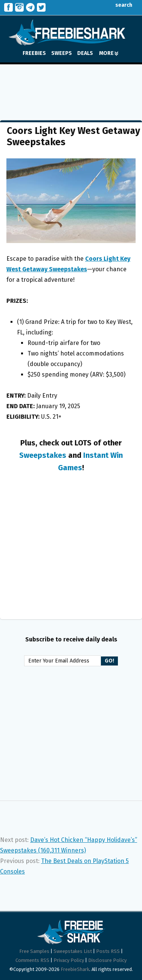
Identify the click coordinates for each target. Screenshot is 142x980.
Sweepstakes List (73, 951)
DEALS (85, 53)
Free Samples (34, 951)
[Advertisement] (71, 87)
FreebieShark (75, 969)
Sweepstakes (43, 455)
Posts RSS (108, 951)
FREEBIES (34, 53)
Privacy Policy (69, 960)
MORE (109, 53)
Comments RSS (32, 960)
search (118, 5)
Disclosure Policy (107, 960)
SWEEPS (62, 53)
